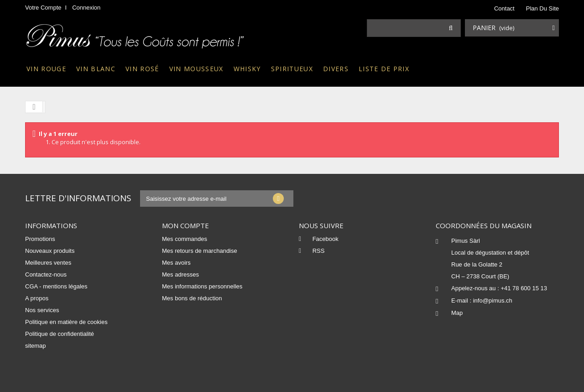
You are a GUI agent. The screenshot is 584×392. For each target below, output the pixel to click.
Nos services (42, 310)
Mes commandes (185, 239)
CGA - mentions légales (56, 286)
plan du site (542, 8)
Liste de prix (384, 69)
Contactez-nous (46, 274)
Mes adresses (180, 274)
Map (457, 313)
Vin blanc (96, 69)
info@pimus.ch (493, 301)
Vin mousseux (196, 69)
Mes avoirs (176, 263)
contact (504, 8)
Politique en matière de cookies (66, 322)
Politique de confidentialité (60, 334)
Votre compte (43, 8)
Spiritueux (292, 69)
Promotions (40, 239)
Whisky (247, 69)
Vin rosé (142, 69)
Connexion (86, 8)
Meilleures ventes (48, 263)
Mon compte (185, 225)
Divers (336, 69)
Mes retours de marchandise (200, 251)
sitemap (36, 346)
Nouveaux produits (50, 251)
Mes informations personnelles (202, 286)
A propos (37, 298)
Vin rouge (46, 69)
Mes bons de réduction (192, 298)
